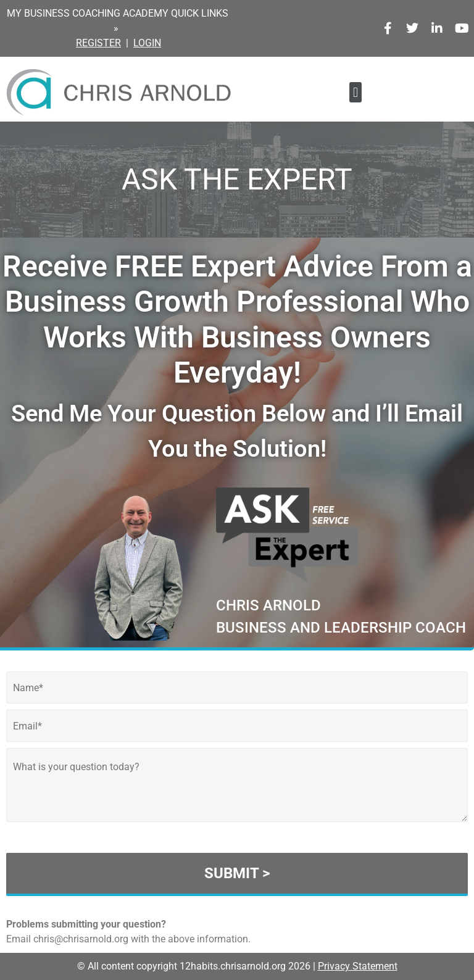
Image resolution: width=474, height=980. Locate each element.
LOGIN (147, 43)
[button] (355, 92)
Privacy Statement (358, 966)
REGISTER (98, 43)
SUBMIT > (237, 873)
